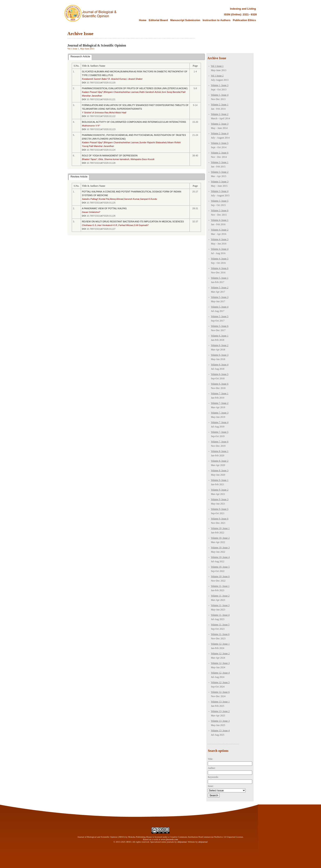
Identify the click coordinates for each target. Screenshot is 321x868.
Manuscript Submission (185, 20)
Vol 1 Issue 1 (217, 66)
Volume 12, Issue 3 (220, 663)
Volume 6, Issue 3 (220, 355)
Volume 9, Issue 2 (220, 490)
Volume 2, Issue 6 (220, 153)
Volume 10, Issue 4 (220, 557)
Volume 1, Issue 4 (220, 95)
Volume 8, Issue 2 (220, 461)
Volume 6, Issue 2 (220, 345)
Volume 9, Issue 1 (220, 480)
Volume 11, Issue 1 (220, 586)
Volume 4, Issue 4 (220, 249)
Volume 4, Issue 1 (220, 220)
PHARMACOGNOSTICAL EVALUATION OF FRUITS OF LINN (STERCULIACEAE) (135, 88)
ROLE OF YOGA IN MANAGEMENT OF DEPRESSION (110, 156)
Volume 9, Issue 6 (220, 519)
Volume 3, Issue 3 (220, 182)
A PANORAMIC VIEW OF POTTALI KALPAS (104, 208)
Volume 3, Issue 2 (220, 172)
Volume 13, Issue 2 (220, 711)
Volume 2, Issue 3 (220, 124)
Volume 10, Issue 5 (220, 567)
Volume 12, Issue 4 (220, 673)
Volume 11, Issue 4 (220, 615)
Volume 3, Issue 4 (220, 191)
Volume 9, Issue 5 (220, 509)
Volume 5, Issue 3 (220, 297)
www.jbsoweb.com (169, 839)
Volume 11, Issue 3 (220, 605)
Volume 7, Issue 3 (220, 413)
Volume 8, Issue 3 (220, 470)
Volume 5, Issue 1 (220, 278)
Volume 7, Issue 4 (220, 422)
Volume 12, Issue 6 (220, 692)
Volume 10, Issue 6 (220, 576)
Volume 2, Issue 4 (220, 133)
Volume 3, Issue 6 (220, 210)
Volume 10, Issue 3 (220, 548)
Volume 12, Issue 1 (220, 644)
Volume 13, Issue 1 (220, 702)
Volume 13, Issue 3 (220, 721)
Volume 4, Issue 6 (220, 268)
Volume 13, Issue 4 (220, 731)
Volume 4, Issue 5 (220, 259)
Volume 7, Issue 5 (220, 432)
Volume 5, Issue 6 (220, 326)
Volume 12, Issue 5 (220, 682)
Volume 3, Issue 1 (220, 162)
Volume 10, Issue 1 (220, 528)
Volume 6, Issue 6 (220, 384)
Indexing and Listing (243, 9)
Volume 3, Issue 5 (220, 201)
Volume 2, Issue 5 (220, 143)
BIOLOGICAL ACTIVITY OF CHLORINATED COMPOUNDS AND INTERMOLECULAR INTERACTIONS (134, 122)
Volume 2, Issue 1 (220, 105)
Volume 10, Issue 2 (220, 538)
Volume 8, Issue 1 (220, 451)
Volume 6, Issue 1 (220, 336)
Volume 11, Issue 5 (220, 625)
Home (143, 20)
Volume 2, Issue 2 (220, 114)
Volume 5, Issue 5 (220, 316)
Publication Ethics (244, 20)
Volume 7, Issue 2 (220, 403)
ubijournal (182, 842)
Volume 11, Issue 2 (220, 596)
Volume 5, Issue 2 (220, 287)
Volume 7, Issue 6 (220, 442)
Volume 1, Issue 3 (220, 85)
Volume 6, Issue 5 (220, 374)
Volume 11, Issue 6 (220, 634)
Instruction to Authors (217, 20)
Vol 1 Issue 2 (217, 76)
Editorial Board (159, 20)
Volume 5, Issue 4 (220, 307)
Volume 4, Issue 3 (220, 239)
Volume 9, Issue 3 (220, 499)
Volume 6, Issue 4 (220, 365)
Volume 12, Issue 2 (220, 653)
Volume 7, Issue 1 (220, 393)
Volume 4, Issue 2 (220, 230)
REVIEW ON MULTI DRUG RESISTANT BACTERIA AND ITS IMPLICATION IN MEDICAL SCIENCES (133, 222)
